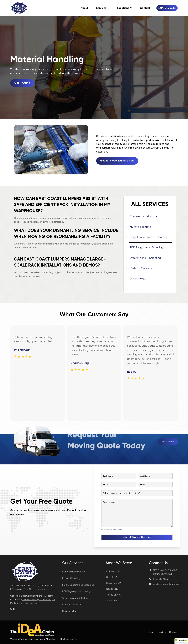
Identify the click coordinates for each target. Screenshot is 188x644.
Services (162, 632)
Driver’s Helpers (139, 279)
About (152, 632)
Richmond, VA (113, 571)
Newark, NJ (112, 589)
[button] (181, 641)
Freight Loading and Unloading (148, 237)
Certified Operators (141, 268)
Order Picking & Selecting (145, 258)
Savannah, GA (114, 583)
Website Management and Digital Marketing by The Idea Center (44, 639)
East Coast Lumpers (34, 589)
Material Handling (140, 227)
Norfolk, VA (112, 577)
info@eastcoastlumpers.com (168, 584)
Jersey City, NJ (114, 595)
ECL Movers (16, 589)
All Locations (113, 601)
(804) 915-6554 (161, 579)
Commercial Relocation (144, 216)
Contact (173, 632)
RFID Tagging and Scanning (146, 248)
